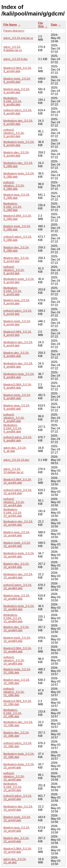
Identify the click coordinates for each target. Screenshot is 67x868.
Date (54, 25)
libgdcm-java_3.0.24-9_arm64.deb (17, 91)
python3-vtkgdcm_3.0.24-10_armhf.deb (14, 776)
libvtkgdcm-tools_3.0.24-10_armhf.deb (19, 766)
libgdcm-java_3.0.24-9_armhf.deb (17, 302)
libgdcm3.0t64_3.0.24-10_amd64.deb (18, 650)
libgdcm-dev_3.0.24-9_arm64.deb (16, 154)
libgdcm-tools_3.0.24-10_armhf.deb (17, 819)
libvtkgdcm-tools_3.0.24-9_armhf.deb (19, 281)
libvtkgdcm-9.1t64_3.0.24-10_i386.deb (13, 713)
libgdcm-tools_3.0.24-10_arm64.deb (17, 544)
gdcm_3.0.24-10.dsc (16, 460)
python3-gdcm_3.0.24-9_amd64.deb (18, 439)
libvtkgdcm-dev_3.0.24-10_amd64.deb (18, 576)
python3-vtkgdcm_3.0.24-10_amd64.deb (14, 660)
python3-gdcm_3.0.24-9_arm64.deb (18, 112)
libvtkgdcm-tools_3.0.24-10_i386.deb (19, 755)
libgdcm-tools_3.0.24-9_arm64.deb (17, 80)
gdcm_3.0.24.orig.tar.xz (18, 38)
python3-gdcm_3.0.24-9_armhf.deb (18, 312)
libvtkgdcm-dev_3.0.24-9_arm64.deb (18, 122)
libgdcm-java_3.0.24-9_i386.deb (17, 196)
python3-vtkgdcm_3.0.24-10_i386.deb (14, 692)
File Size (41, 25)
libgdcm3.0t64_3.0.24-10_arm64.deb (18, 481)
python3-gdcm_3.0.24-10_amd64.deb (18, 587)
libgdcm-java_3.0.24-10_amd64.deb (17, 597)
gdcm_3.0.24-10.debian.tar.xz (13, 471)
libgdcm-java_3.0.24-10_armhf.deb (17, 829)
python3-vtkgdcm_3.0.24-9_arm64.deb (14, 133)
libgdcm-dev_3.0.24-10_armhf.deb (16, 840)
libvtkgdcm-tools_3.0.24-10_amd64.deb (19, 608)
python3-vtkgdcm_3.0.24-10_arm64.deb (14, 502)
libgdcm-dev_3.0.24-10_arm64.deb (16, 565)
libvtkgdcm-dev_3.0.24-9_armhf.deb (18, 344)
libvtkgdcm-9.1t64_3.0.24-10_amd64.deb (13, 618)
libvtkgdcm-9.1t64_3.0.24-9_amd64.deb (13, 428)
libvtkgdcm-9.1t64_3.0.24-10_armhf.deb (13, 787)
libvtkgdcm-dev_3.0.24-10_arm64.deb (18, 523)
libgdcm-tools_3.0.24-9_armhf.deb (17, 323)
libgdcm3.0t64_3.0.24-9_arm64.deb (18, 70)
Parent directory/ (14, 31)
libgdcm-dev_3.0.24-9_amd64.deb (16, 354)
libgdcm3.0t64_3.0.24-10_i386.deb (18, 703)
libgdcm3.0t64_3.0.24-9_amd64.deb (18, 386)
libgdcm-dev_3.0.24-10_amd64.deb (16, 629)
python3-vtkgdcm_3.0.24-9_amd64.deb (14, 418)
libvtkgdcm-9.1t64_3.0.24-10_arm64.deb (13, 513)
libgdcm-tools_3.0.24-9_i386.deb (17, 228)
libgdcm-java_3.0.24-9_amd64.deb (17, 407)
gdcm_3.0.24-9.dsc (16, 59)
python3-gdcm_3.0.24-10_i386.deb (18, 745)
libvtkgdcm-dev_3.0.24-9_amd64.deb (18, 365)
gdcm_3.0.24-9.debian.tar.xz (13, 49)
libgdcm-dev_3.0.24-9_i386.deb (16, 249)
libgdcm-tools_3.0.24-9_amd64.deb (17, 397)
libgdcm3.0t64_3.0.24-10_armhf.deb (18, 850)
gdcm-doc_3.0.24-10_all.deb (15, 861)
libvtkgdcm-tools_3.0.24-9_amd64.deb (19, 376)
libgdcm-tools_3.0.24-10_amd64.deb (17, 639)
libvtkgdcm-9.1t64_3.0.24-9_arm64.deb (13, 101)
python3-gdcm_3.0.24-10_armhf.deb (18, 798)
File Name (10, 25)
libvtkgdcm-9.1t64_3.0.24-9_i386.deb (13, 207)
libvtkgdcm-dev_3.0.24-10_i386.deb (18, 724)
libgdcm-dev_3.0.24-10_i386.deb (16, 734)
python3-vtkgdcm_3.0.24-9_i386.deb (14, 186)
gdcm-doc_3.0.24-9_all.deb (15, 449)
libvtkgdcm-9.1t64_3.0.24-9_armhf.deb (13, 291)
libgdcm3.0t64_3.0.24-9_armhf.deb (18, 333)
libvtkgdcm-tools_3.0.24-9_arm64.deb (19, 144)
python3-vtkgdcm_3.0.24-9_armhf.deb (14, 270)
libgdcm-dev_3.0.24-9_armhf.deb (16, 260)
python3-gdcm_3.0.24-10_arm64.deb (18, 492)
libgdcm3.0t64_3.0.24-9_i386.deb (18, 217)
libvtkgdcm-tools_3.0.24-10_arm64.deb (19, 555)
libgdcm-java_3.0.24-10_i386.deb (17, 681)
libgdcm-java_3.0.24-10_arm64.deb (17, 534)
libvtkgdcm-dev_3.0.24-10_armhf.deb (18, 808)
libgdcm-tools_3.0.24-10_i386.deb (17, 671)
